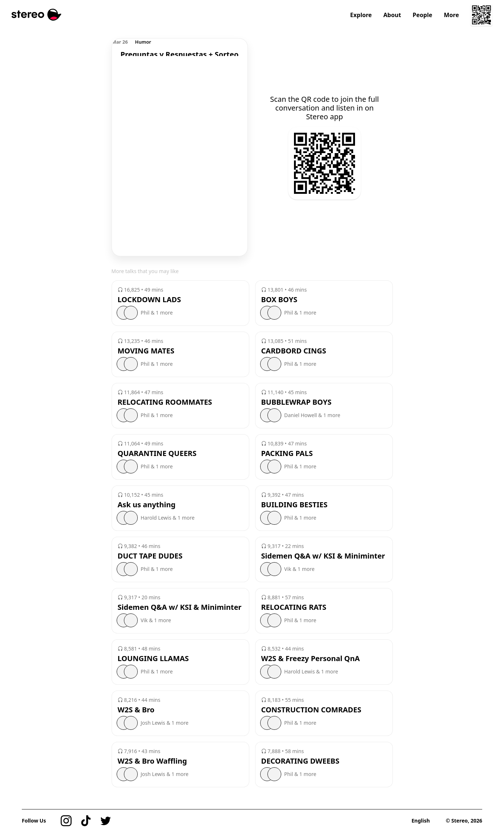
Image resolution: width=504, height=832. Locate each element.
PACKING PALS (287, 453)
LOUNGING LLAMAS (153, 659)
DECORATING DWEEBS (300, 761)
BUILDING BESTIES (295, 505)
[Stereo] (37, 15)
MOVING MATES (146, 351)
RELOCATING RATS (294, 607)
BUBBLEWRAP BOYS (297, 402)
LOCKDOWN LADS (149, 300)
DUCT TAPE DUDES (150, 556)
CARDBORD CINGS (294, 351)
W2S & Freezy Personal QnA (311, 659)
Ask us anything (147, 505)
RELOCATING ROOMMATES (165, 402)
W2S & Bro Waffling (152, 761)
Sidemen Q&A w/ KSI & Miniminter (323, 556)
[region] (180, 47)
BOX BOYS (279, 300)
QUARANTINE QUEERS (157, 453)
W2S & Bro (136, 710)
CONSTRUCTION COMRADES (311, 710)
